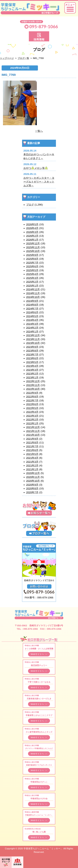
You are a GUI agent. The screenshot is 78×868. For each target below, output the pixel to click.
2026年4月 (32, 228)
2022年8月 (32, 397)
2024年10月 (33, 297)
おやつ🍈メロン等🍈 (36, 168)
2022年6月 (32, 404)
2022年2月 (32, 420)
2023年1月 (32, 378)
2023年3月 (32, 370)
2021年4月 (32, 458)
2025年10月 (33, 251)
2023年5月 (32, 362)
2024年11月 (33, 293)
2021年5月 (32, 454)
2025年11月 (33, 247)
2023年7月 (32, 355)
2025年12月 (33, 243)
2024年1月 (32, 332)
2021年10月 (33, 435)
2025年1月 (32, 286)
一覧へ (39, 131)
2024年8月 (32, 305)
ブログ (30, 205)
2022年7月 (32, 400)
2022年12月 (33, 381)
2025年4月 (32, 274)
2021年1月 (32, 469)
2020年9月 (32, 485)
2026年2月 (32, 236)
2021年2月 (32, 465)
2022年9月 (32, 393)
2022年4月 (32, 412)
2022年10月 (33, 389)
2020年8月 (32, 488)
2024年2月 (32, 328)
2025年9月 (32, 255)
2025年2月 (32, 282)
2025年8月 (32, 259)
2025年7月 (32, 263)
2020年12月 (33, 473)
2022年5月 (32, 408)
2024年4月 (32, 320)
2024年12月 (33, 289)
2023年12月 (33, 335)
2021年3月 (32, 462)
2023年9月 (32, 347)
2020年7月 (32, 492)
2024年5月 (32, 316)
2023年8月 (32, 351)
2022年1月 (32, 423)
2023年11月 (33, 339)
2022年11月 (33, 385)
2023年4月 (32, 366)
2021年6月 (32, 450)
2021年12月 (33, 427)
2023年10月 (33, 343)
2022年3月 (32, 416)
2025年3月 (32, 278)
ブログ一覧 (23, 58)
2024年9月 (32, 301)
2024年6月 (32, 312)
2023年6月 (32, 358)
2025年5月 (32, 270)
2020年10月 (33, 481)
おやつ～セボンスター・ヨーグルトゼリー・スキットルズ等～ (39, 182)
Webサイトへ (39, 654)
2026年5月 (32, 224)
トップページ (7, 58)
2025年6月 (32, 266)
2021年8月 (32, 443)
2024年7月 (32, 309)
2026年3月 (32, 232)
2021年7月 (32, 446)
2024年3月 (32, 324)
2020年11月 (33, 477)
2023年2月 (32, 374)
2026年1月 (32, 240)
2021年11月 (33, 431)
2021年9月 (32, 439)
